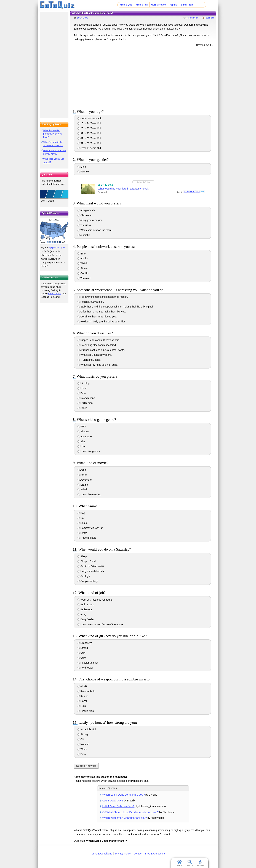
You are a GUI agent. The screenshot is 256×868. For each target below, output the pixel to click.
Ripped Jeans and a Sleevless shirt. (99, 340)
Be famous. (85, 609)
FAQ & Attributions (155, 854)
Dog (81, 513)
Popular (173, 5)
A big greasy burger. (90, 220)
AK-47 (82, 686)
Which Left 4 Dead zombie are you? (124, 795)
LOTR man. (85, 403)
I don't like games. (89, 451)
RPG (82, 427)
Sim (81, 441)
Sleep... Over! (87, 561)
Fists (82, 706)
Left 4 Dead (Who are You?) (119, 806)
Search (190, 863)
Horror (83, 475)
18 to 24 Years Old (89, 123)
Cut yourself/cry (88, 581)
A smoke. (84, 235)
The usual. (85, 225)
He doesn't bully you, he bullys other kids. (102, 322)
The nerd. (84, 278)
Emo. (82, 254)
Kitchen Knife (86, 691)
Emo (82, 393)
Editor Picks (187, 5)
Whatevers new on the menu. (95, 230)
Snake (83, 523)
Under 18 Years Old (90, 119)
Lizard (82, 533)
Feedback (209, 18)
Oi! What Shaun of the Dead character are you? (131, 812)
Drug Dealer (86, 619)
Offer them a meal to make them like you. (102, 312)
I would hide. (86, 711)
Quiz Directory (159, 5)
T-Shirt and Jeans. (89, 360)
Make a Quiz (126, 5)
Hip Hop (83, 383)
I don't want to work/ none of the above (100, 624)
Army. (82, 614)
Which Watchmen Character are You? (125, 818)
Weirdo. (83, 263)
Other (82, 408)
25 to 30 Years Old (89, 128)
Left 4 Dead (82, 18)
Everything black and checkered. (97, 345)
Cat (81, 518)
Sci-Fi (82, 490)
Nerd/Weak (85, 668)
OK (81, 739)
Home (179, 863)
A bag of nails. (87, 210)
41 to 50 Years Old (89, 138)
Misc (82, 446)
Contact (138, 854)
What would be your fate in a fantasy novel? (124, 189)
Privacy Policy (123, 854)
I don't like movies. (89, 495)
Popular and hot (88, 663)
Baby (82, 754)
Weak (82, 749)
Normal (83, 744)
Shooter (83, 432)
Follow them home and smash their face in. (103, 297)
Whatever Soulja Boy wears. (95, 355)
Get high (84, 576)
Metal (82, 388)
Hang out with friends (91, 571)
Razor (82, 701)
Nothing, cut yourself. (91, 302)
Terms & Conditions (101, 854)
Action (82, 470)
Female (83, 172)
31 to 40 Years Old (89, 133)
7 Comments (192, 18)
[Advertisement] (143, 77)
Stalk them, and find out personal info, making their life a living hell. (116, 307)
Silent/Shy (85, 643)
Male (82, 167)
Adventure (85, 436)
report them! (54, 294)
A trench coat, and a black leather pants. (101, 350)
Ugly (82, 653)
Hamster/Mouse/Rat (90, 528)
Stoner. (83, 268)
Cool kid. (84, 273)
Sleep (82, 556)
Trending (200, 863)
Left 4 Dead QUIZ (113, 800)
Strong (83, 648)
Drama (83, 485)
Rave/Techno (86, 398)
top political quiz (57, 248)
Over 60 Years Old (89, 148)
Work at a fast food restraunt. (95, 600)
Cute (82, 658)
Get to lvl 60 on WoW (91, 566)
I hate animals (87, 538)
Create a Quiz (192, 192)
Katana (83, 696)
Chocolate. (85, 215)
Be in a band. (86, 604)
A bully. (83, 258)
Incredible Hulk (87, 729)
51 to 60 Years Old (89, 143)
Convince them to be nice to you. (97, 317)
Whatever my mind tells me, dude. (98, 365)
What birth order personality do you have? (53, 134)
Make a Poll (142, 5)
